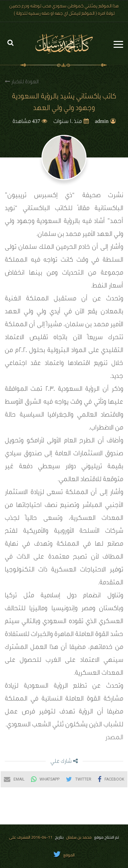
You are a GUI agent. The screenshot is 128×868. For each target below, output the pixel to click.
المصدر (114, 738)
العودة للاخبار (22, 82)
